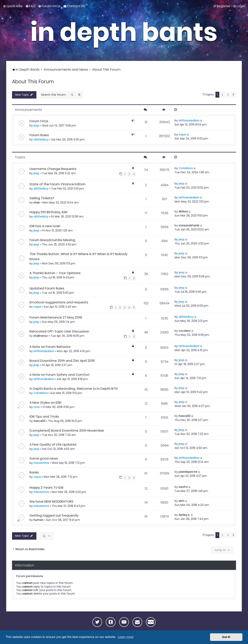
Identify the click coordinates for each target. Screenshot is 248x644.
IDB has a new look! (45, 226)
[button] (233, 95)
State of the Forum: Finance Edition (57, 184)
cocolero (185, 331)
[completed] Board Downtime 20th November (67, 430)
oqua (182, 134)
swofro (183, 487)
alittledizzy (41, 139)
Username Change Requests (53, 169)
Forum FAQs (39, 121)
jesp (36, 126)
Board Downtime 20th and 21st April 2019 (62, 361)
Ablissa (183, 211)
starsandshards (189, 225)
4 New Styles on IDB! (45, 402)
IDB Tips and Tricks (44, 416)
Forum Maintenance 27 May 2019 (56, 317)
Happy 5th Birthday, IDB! (49, 212)
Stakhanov (41, 336)
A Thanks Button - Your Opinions (55, 273)
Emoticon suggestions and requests (59, 302)
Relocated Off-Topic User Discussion (59, 331)
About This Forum (33, 82)
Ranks (34, 472)
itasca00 (39, 421)
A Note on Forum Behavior (50, 347)
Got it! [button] (226, 637)
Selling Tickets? (42, 198)
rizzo (37, 407)
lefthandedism (189, 120)
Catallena (186, 168)
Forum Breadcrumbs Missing (52, 240)
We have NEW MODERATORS (51, 501)
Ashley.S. (184, 515)
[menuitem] (30, 6)
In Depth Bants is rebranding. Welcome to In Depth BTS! (74, 389)
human (38, 520)
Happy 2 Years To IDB (46, 487)
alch (182, 501)
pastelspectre (188, 472)
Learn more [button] (126, 637)
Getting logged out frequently (54, 515)
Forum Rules (39, 135)
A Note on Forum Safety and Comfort (59, 375)
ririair (37, 203)
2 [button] (222, 95)
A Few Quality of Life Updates (53, 444)
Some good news (44, 458)
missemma (41, 463)
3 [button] (228, 95)
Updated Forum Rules (47, 288)
